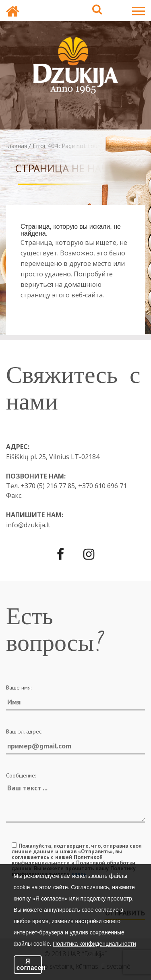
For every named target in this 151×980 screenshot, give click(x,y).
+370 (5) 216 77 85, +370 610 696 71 (74, 486)
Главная (17, 146)
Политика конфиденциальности (94, 944)
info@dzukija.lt (28, 525)
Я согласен (29, 964)
